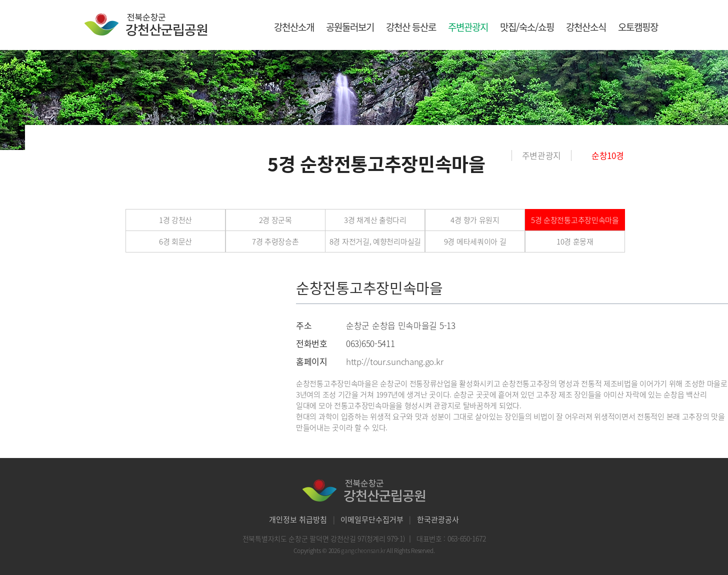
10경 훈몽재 (575, 241)
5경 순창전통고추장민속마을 (575, 220)
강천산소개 (294, 27)
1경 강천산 (175, 220)
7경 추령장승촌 (275, 241)
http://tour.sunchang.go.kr (394, 361)
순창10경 (608, 155)
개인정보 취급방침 (298, 519)
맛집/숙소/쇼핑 (527, 27)
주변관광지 (468, 27)
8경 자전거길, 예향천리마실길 (375, 241)
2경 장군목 (275, 220)
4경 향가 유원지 (475, 220)
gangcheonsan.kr (364, 550)
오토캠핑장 (638, 27)
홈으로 (504, 155)
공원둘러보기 (350, 27)
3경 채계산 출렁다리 (375, 220)
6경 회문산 (175, 241)
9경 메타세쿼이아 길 (475, 241)
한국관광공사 (438, 519)
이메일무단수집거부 (372, 519)
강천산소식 (586, 27)
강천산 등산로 (411, 27)
